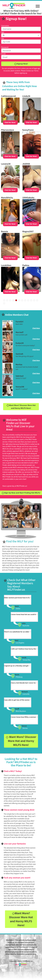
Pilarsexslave (7, 130)
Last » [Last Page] (4, 303)
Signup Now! (21, 64)
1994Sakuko (28, 197)
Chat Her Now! (10, 122)
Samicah (19, 354)
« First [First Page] (4, 300)
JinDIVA (26, 164)
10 (28, 300)
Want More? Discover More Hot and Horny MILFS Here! (21, 407)
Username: (5, 26)
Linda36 (26, 96)
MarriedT (20, 332)
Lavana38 (6, 164)
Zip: (3, 38)
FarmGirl (19, 322)
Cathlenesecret (8, 96)
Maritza (19, 364)
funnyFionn (28, 130)
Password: (5, 47)
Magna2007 (28, 231)
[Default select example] (21, 35)
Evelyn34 (20, 343)
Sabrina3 (20, 376)
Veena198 (20, 387)
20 (31, 300)
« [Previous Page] (7, 300)
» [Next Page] (37, 300)
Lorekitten (6, 265)
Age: (3, 32)
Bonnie (4, 231)
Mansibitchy (7, 197)
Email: (3, 54)
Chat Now (36, 328)
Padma (26, 265)
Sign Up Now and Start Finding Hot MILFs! (21, 493)
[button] (38, 5)
